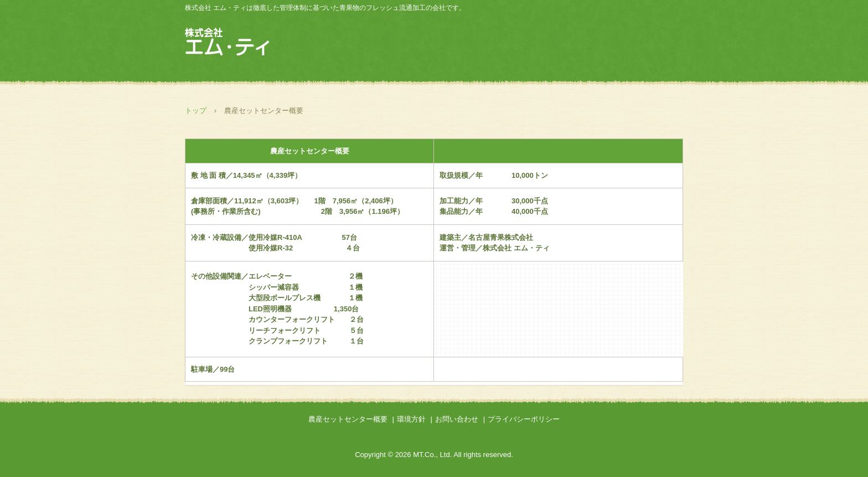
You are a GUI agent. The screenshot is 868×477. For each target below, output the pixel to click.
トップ (196, 111)
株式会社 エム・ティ (235, 43)
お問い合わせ (457, 419)
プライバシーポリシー (524, 419)
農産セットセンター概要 (348, 419)
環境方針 (411, 419)
